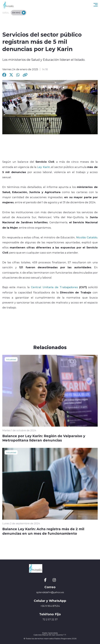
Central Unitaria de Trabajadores (54, 287)
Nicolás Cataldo (87, 237)
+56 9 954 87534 (50, 606)
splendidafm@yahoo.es (50, 592)
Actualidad (11, 359)
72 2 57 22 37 (50, 619)
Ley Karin (44, 167)
